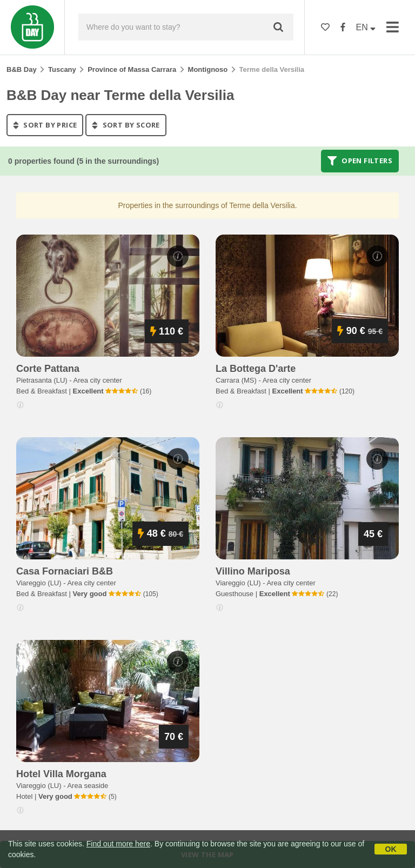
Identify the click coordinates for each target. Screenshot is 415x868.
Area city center (98, 380)
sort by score (126, 125)
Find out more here (118, 844)
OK (391, 849)
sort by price (45, 125)
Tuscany (62, 69)
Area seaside (88, 786)
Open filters (360, 161)
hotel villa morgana (61, 774)
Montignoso (208, 69)
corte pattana (48, 369)
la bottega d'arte (256, 369)
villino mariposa (253, 571)
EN (366, 27)
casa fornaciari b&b (65, 571)
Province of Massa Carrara (132, 69)
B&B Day (22, 69)
